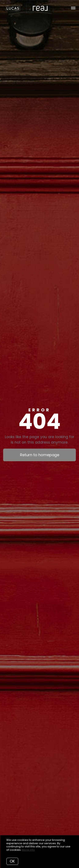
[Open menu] (73, 8)
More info (28, 850)
